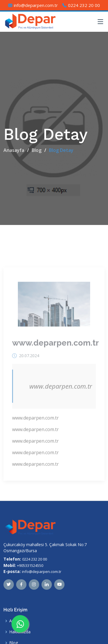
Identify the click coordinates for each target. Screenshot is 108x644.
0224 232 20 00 (35, 559)
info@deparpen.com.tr (42, 572)
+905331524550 (30, 565)
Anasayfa (14, 150)
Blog (37, 150)
